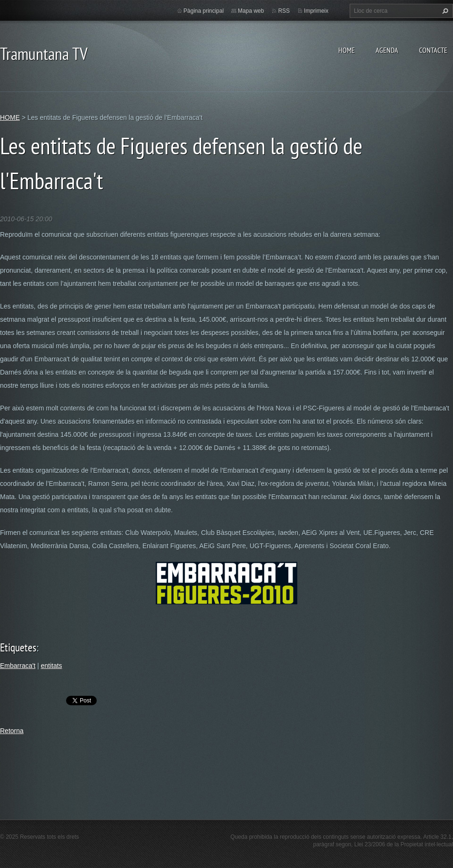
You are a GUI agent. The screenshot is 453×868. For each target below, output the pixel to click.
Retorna (12, 731)
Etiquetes (18, 647)
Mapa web (251, 11)
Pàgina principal (204, 11)
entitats (51, 666)
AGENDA (387, 50)
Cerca (444, 11)
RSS (284, 11)
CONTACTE (433, 50)
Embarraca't (18, 666)
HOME (347, 50)
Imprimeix (316, 11)
